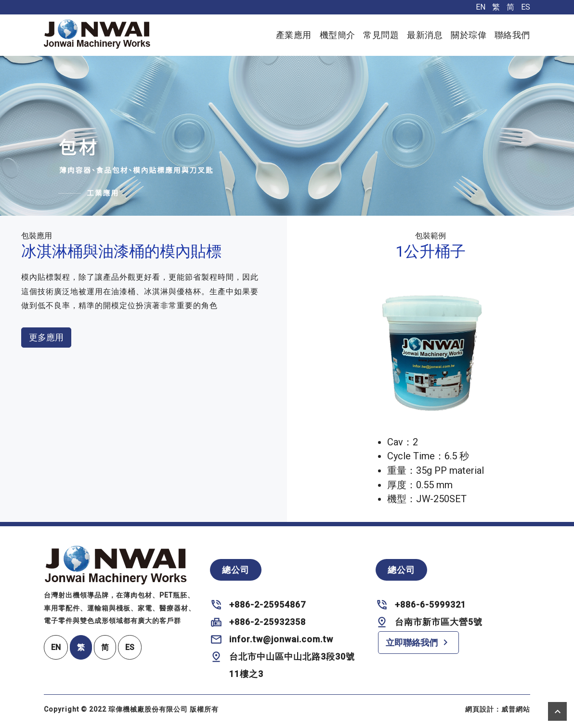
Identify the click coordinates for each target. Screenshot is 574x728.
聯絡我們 (512, 35)
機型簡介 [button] (338, 35)
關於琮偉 (469, 35)
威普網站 (516, 709)
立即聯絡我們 (418, 642)
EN (481, 7)
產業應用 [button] (294, 35)
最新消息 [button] (425, 35)
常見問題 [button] (381, 35)
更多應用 (46, 337)
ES (526, 7)
